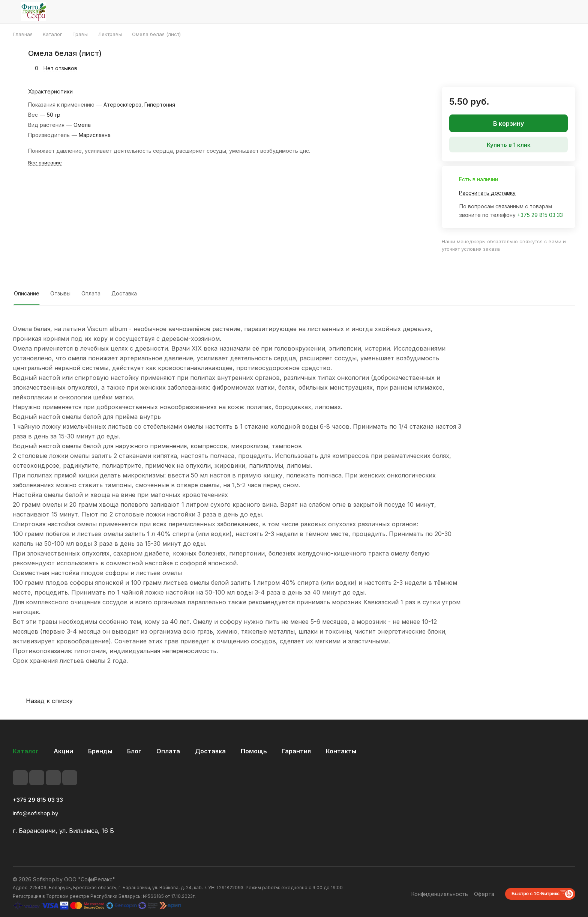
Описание (27, 293)
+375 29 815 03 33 (540, 215)
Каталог (26, 751)
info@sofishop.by (35, 813)
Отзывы (60, 293)
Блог (134, 751)
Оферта (484, 894)
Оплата (91, 293)
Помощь (254, 751)
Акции (63, 751)
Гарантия (296, 751)
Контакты (341, 751)
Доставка (124, 293)
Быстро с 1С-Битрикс (535, 894)
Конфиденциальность (440, 894)
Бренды (100, 751)
